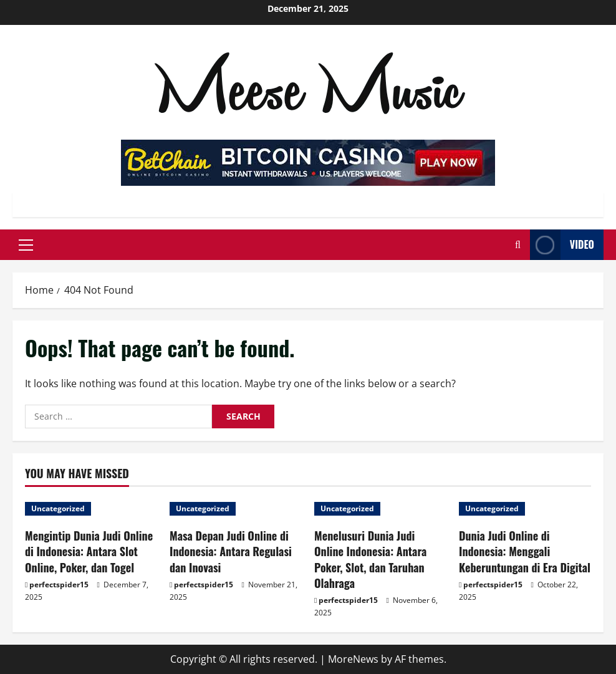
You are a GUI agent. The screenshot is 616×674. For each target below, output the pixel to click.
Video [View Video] (562, 245)
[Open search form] (518, 245)
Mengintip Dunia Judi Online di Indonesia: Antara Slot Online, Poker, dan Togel (89, 551)
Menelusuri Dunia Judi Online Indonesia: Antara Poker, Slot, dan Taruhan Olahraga (370, 559)
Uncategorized (58, 508)
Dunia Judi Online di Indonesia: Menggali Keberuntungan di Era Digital (525, 551)
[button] (26, 245)
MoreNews (353, 659)
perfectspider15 (59, 585)
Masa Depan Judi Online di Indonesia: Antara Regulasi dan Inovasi (231, 551)
